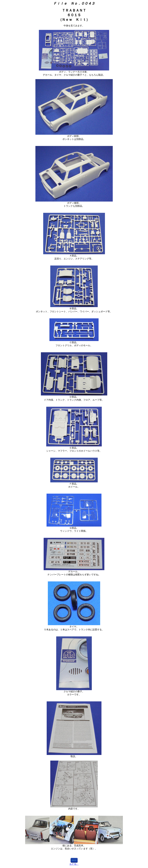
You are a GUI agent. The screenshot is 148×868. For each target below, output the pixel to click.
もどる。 (74, 864)
